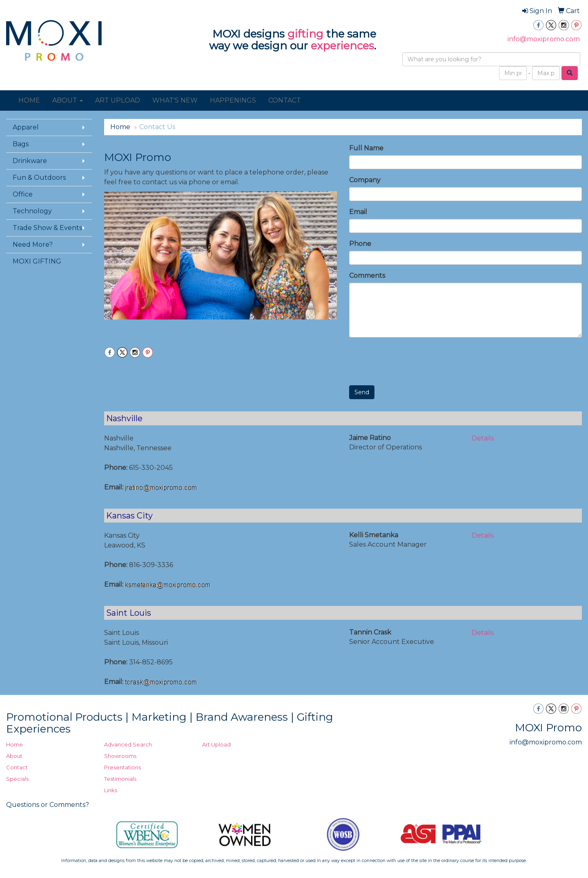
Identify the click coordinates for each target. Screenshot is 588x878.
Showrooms (120, 756)
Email (358, 212)
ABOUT (68, 100)
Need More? (33, 245)
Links (111, 790)
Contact (17, 767)
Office (23, 194)
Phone (360, 244)
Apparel (26, 127)
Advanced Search (128, 744)
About (14, 756)
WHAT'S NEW (175, 100)
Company (365, 180)
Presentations (122, 767)
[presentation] (411, 360)
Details (483, 438)
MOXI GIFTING (37, 261)
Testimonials (120, 779)
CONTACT (285, 100)
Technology (32, 211)
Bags (21, 144)
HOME (29, 100)
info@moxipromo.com (544, 39)
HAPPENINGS (233, 100)
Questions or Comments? (48, 805)
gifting (305, 34)
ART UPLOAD (118, 100)
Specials (17, 779)
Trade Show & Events (47, 228)
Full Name (366, 148)
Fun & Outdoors (39, 178)
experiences (342, 46)
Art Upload (216, 744)
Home (120, 127)
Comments (367, 276)
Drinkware (30, 161)
